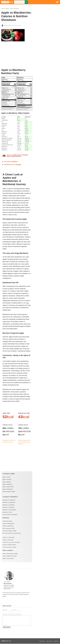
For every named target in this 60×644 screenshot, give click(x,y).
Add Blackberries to (13, 165)
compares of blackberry (12, 515)
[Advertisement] (13, 55)
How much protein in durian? (10, 547)
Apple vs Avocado (7, 479)
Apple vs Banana (7, 482)
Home (2, 9)
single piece (5, 442)
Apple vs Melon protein (8, 559)
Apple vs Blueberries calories (10, 556)
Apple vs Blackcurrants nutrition (10, 554)
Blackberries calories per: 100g (24, 440)
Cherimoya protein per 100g (9, 531)
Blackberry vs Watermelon (9, 502)
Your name (5, 610)
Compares (7, 9)
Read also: (17, 156)
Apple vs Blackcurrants (8, 487)
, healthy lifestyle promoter (13, 25)
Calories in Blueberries (8, 526)
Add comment (7, 627)
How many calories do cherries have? (12, 533)
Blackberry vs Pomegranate (9, 510)
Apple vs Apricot (6, 477)
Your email (14, 610)
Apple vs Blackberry (7, 484)
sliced (12, 442)
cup (9, 442)
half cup (22, 444)
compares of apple (11, 492)
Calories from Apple (7, 521)
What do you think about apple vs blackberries (12, 615)
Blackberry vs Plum (7, 512)
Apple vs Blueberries (8, 489)
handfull (28, 442)
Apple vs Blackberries (14, 9)
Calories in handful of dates (9, 545)
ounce (14, 440)
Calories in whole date (8, 540)
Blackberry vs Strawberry (9, 505)
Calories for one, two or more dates (11, 542)
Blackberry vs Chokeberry (9, 500)
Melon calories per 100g (8, 528)
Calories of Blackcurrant (8, 524)
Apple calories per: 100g (7, 440)
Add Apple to (11, 162)
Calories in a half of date (8, 537)
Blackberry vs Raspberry (9, 507)
